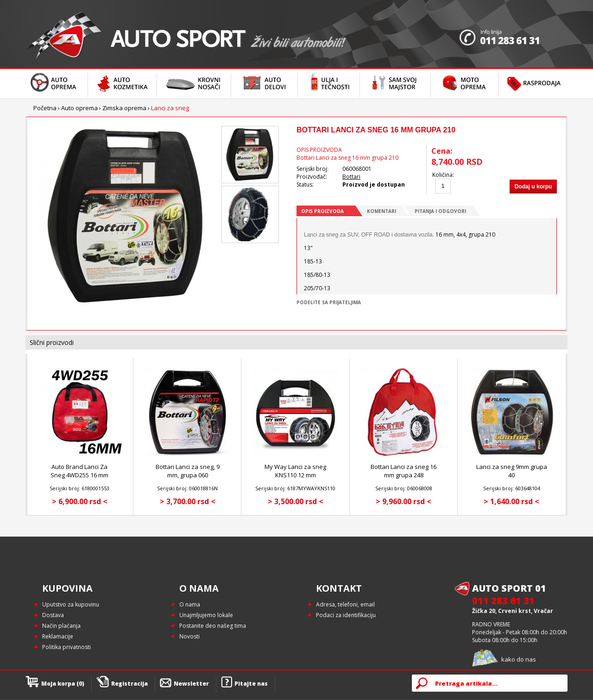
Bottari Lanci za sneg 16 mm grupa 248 (404, 471)
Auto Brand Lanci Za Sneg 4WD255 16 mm (79, 471)
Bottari (351, 177)
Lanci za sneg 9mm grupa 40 (512, 471)
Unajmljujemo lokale (206, 615)
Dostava (53, 615)
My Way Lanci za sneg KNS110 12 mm (295, 471)
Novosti (189, 636)
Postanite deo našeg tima (213, 626)
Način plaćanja (61, 626)
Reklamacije (58, 636)
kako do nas (519, 659)
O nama (190, 604)
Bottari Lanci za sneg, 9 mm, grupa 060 (188, 471)
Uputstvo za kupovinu (71, 604)
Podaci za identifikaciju (346, 615)
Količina (442, 175)
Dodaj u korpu (533, 187)
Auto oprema (79, 108)
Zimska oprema (124, 108)
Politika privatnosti (66, 647)
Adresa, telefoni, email (345, 604)
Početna (45, 108)
